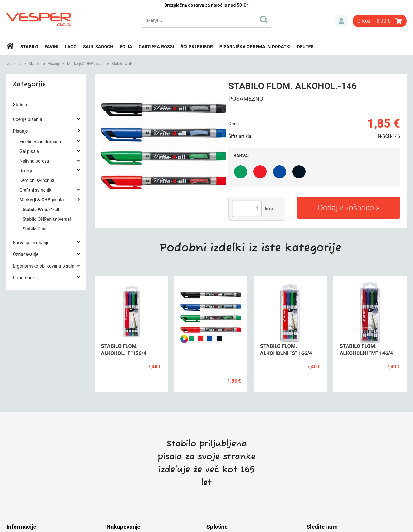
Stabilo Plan (35, 229)
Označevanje (26, 254)
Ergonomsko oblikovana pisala (44, 266)
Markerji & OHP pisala (86, 64)
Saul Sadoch (98, 47)
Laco (71, 47)
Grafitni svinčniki (36, 190)
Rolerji (26, 171)
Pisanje (54, 64)
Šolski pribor (197, 47)
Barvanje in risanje (31, 243)
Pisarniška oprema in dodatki (255, 47)
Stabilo (29, 47)
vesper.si (14, 64)
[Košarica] (380, 21)
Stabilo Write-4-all (126, 64)
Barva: (241, 156)
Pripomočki (24, 278)
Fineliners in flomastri (41, 142)
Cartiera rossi (156, 47)
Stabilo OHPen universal (47, 219)
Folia (126, 47)
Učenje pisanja (28, 119)
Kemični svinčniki (37, 180)
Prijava (341, 21)
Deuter (306, 47)
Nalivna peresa (34, 161)
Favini (52, 47)
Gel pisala (29, 151)
